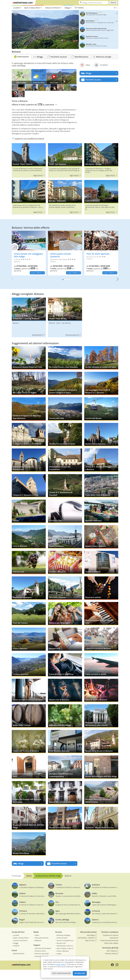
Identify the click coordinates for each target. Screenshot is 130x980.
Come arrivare (62, 938)
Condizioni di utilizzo (110, 935)
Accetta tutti (80, 973)
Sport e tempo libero (32, 8)
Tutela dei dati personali (109, 940)
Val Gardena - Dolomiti (87, 938)
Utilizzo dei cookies (111, 943)
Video (37, 935)
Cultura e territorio (52, 8)
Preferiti (79, 8)
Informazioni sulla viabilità (66, 946)
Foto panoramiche (42, 938)
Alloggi (67, 8)
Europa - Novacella (65, 197)
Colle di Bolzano (101, 197)
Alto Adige (92, 935)
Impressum (114, 938)
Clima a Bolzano (63, 951)
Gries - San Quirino (65, 160)
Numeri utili (61, 943)
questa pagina (61, 964)
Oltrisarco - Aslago (101, 160)
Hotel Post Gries (65, 317)
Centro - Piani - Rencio (29, 160)
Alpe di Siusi (91, 941)
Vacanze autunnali (42, 953)
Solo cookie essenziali (61, 973)
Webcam (38, 940)
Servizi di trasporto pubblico (66, 940)
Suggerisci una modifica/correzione (28, 138)
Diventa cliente (112, 954)
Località (16, 8)
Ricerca (113, 3)
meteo (59, 954)
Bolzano (16, 323)
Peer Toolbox (112, 951)
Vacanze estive (40, 951)
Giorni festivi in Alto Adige (66, 948)
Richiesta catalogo (63, 935)
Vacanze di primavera (43, 948)
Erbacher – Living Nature (29, 317)
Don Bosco (29, 197)
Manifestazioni (19, 953)
